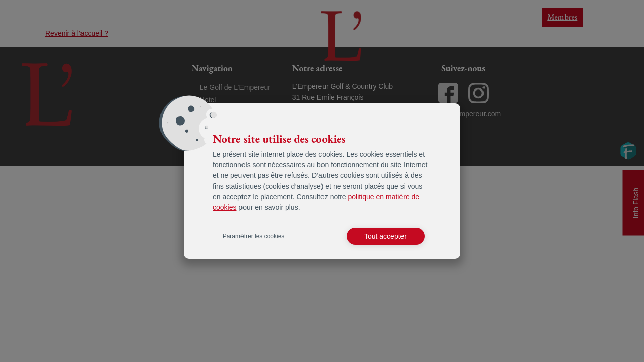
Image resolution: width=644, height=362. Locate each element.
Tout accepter (385, 236)
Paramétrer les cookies (254, 236)
